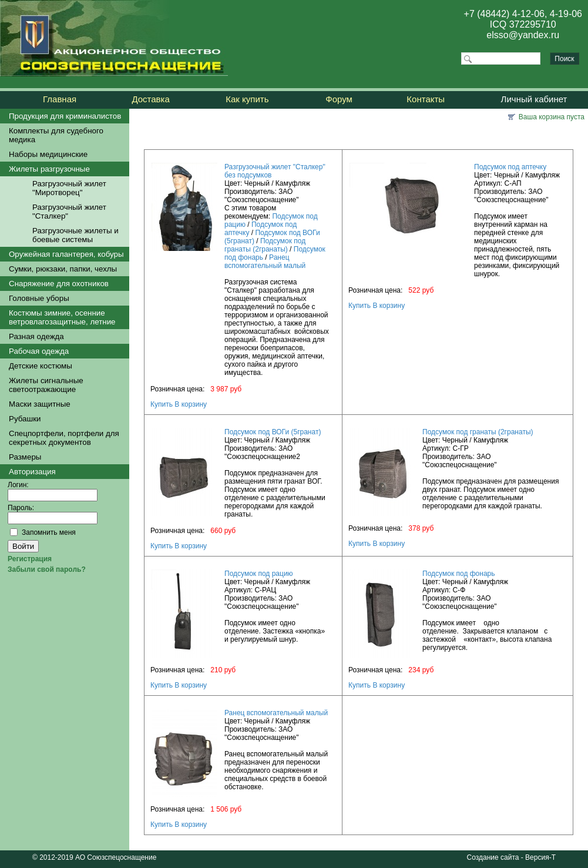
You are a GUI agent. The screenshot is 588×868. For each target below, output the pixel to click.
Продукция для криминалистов (65, 116)
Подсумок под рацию (259, 574)
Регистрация (30, 559)
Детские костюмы (41, 366)
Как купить (247, 99)
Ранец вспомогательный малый (265, 262)
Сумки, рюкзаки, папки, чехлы (63, 269)
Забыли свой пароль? (47, 569)
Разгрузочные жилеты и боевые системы (75, 235)
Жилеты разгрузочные (49, 169)
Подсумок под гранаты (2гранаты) (265, 245)
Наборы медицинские (48, 154)
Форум (339, 99)
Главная (60, 99)
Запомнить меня (49, 532)
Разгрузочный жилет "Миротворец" (69, 188)
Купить (162, 404)
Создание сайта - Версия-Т (511, 857)
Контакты (426, 99)
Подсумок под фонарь (458, 574)
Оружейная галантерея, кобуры (66, 254)
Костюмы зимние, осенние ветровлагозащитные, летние (62, 317)
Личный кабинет (534, 99)
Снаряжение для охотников (59, 284)
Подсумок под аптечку (510, 167)
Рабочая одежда (39, 351)
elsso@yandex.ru (523, 35)
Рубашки (25, 419)
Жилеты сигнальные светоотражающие (46, 385)
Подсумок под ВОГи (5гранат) (273, 432)
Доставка (150, 99)
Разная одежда (36, 336)
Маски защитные (40, 404)
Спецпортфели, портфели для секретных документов (64, 438)
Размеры (25, 457)
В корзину (191, 404)
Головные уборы (39, 298)
